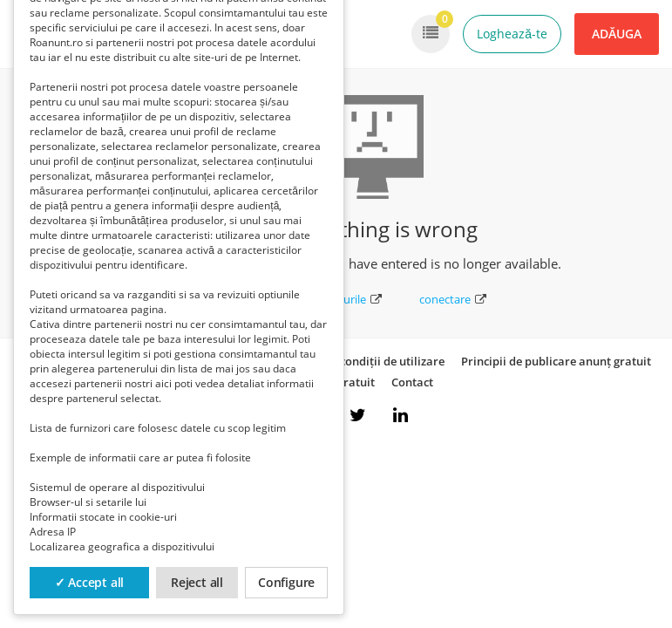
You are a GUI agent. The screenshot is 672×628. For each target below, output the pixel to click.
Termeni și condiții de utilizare (363, 361)
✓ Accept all (90, 582)
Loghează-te (512, 34)
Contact (412, 382)
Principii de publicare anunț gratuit (556, 361)
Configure (286, 582)
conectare (453, 299)
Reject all (197, 582)
